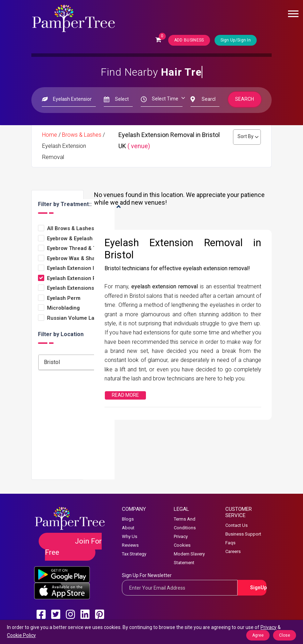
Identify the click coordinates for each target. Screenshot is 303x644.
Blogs (128, 519)
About (128, 528)
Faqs (230, 543)
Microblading (63, 308)
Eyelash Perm (64, 298)
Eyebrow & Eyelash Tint (75, 239)
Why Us (130, 536)
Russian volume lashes (77, 318)
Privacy (181, 536)
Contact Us (236, 525)
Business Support (243, 534)
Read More (125, 395)
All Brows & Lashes (71, 229)
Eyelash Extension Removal (80, 278)
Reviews (130, 545)
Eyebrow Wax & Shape (74, 259)
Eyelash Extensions (71, 288)
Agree (258, 635)
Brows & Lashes (82, 135)
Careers (233, 551)
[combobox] (82, 362)
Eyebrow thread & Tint (75, 248)
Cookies (182, 545)
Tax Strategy (134, 554)
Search (245, 99)
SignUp (258, 588)
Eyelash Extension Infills (76, 268)
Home (50, 135)
